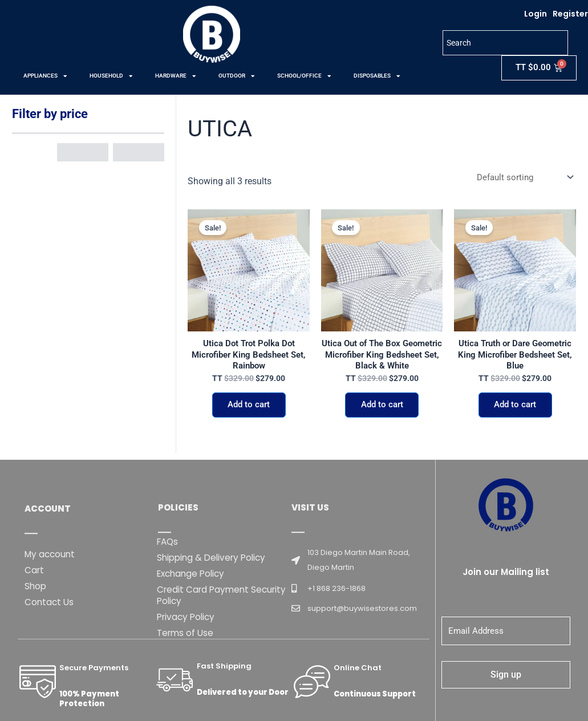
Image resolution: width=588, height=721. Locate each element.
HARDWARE (175, 76)
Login (536, 14)
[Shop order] (522, 178)
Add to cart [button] (249, 409)
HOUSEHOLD (111, 76)
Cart (35, 651)
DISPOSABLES (377, 76)
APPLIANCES (45, 76)
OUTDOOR (236, 76)
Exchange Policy (193, 654)
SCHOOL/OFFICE (304, 76)
